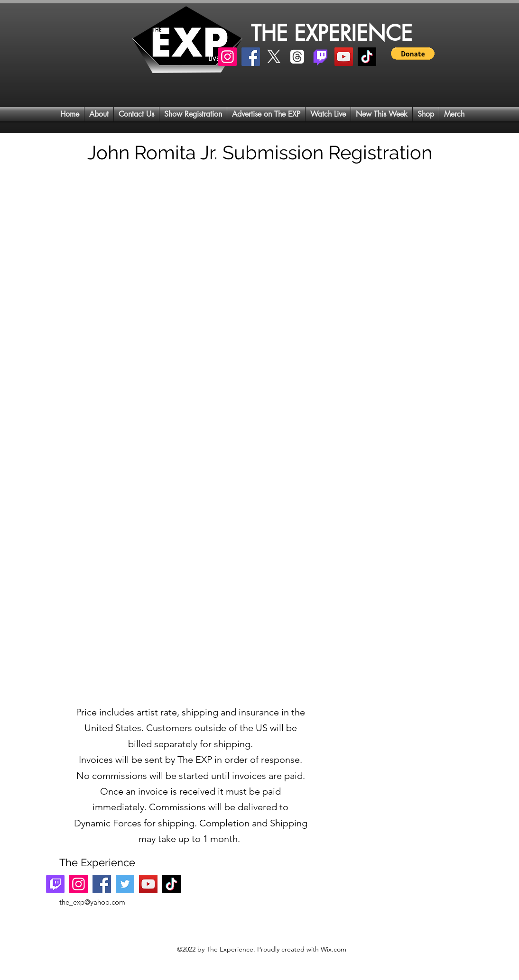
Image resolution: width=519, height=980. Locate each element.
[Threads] (297, 57)
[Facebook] (251, 57)
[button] (413, 54)
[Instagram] (227, 57)
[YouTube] (344, 57)
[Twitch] (320, 57)
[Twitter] (125, 884)
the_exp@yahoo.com (92, 902)
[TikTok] (367, 57)
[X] (274, 57)
